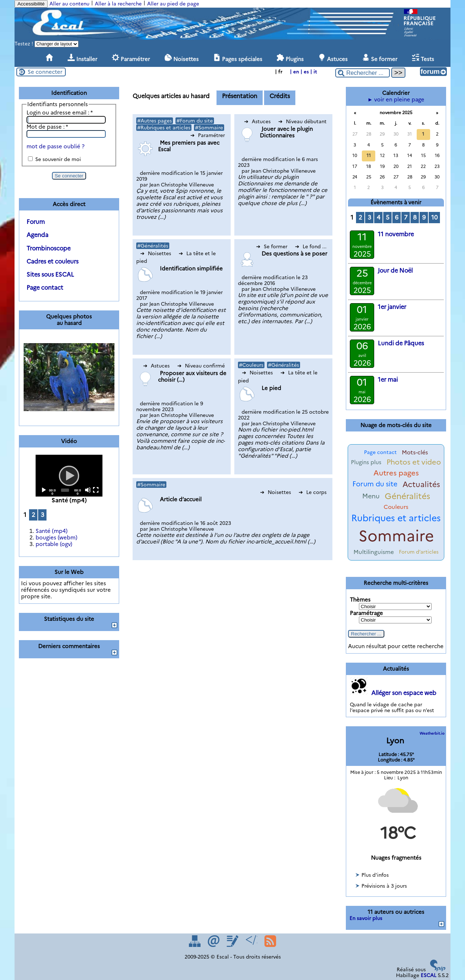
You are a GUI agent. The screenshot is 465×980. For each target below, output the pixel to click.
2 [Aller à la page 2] (33, 515)
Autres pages (396, 473)
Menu (371, 496)
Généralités (407, 496)
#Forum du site (195, 121)
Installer (82, 58)
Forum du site (375, 484)
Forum (36, 222)
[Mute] (88, 490)
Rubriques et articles (396, 518)
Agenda (37, 235)
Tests (423, 58)
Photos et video (414, 462)
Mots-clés (415, 452)
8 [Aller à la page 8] (415, 217)
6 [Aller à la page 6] (397, 217)
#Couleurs (251, 365)
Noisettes (182, 58)
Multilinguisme (374, 552)
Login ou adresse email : (60, 113)
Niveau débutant (302, 121)
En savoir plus (366, 918)
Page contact (45, 288)
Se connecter (45, 72)
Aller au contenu (69, 4)
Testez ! (25, 44)
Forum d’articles (419, 552)
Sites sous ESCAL (50, 274)
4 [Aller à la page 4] (379, 217)
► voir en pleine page (396, 100)
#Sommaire (209, 128)
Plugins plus (366, 462)
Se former (380, 58)
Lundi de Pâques (401, 343)
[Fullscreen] (96, 490)
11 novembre (396, 234)
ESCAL (428, 975)
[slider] (65, 490)
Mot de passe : (47, 127)
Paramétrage (366, 613)
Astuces (333, 58)
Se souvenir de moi (58, 159)
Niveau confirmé (201, 366)
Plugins (290, 58)
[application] (69, 476)
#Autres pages (155, 121)
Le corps (313, 492)
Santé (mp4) (52, 531)
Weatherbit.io (432, 733)
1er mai (388, 379)
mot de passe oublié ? (56, 146)
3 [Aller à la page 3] (43, 515)
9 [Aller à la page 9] (424, 217)
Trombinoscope (48, 248)
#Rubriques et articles (164, 128)
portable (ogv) (54, 544)
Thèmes (360, 600)
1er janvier (392, 307)
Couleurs (396, 507)
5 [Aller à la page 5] (388, 217)
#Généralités (153, 246)
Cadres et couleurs (52, 261)
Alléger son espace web (404, 693)
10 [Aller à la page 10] (434, 217)
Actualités (421, 484)
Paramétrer (131, 58)
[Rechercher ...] (363, 73)
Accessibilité (31, 4)
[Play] (69, 475)
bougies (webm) (56, 538)
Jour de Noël (395, 270)
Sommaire (396, 536)
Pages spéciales (238, 58)
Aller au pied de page (173, 4)
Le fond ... (311, 246)
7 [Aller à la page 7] (406, 217)
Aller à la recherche (118, 4)
